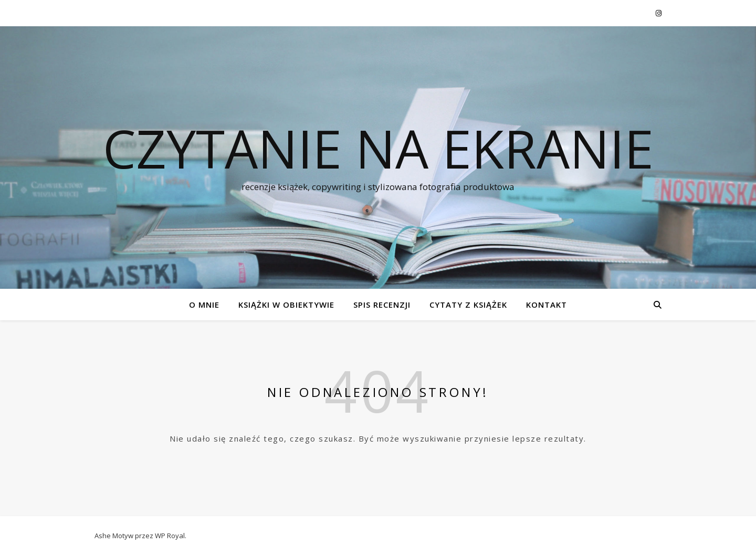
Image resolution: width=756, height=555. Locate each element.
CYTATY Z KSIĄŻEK (468, 305)
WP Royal (170, 536)
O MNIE (204, 305)
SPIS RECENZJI (382, 305)
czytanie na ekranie (378, 148)
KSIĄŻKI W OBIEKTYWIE (286, 305)
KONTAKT (547, 305)
